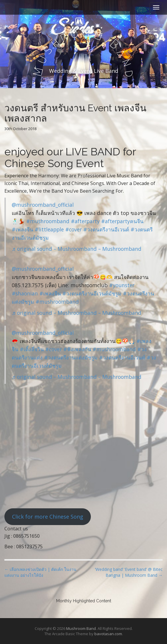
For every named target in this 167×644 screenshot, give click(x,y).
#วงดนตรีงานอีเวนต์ (106, 229)
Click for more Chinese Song (48, 517)
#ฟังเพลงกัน (77, 349)
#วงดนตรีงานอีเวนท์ (122, 357)
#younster (122, 285)
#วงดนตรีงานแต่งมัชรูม (71, 357)
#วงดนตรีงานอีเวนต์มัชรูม (92, 293)
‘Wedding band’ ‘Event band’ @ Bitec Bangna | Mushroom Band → (129, 572)
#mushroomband (48, 221)
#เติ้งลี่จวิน (32, 349)
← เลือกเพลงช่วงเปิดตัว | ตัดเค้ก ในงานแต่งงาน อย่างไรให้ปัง (40, 572)
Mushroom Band (81, 628)
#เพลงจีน (22, 229)
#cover (74, 229)
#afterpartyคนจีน (122, 221)
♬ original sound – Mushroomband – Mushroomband (77, 249)
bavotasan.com (108, 634)
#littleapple (49, 229)
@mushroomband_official (43, 205)
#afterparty (85, 221)
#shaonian (25, 293)
